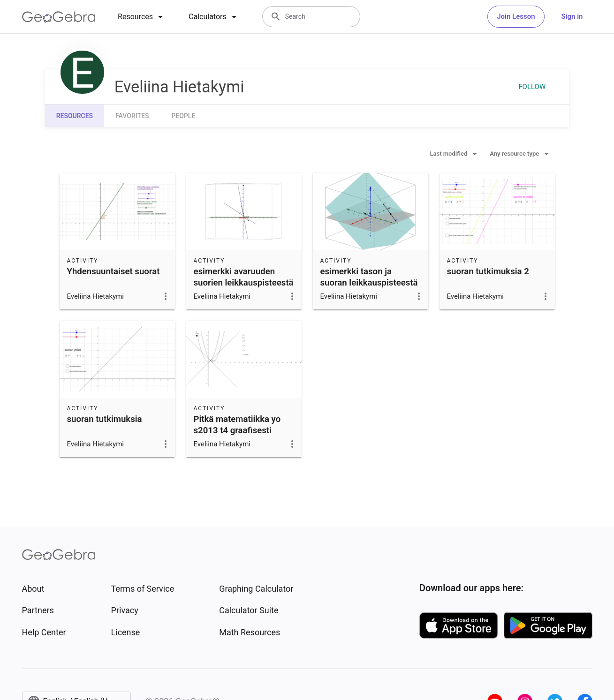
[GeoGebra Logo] (59, 17)
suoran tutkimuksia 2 (488, 271)
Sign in (572, 16)
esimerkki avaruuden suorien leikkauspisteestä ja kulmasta (244, 283)
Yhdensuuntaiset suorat (114, 271)
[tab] (142, 17)
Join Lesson (516, 16)
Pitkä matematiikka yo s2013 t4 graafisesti (237, 425)
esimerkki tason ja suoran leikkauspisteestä (369, 277)
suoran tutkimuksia (105, 419)
